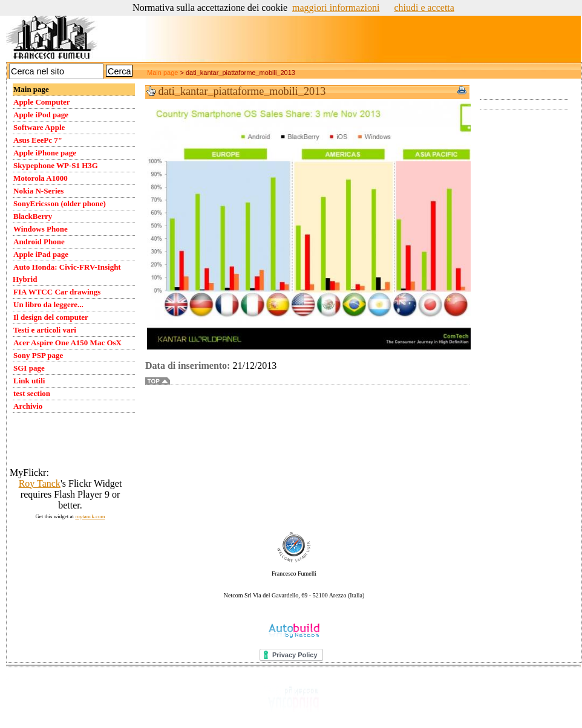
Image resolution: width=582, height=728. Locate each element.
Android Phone (39, 242)
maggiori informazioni (336, 8)
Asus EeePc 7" (38, 140)
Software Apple (39, 127)
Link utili (29, 381)
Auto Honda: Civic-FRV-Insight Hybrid (67, 273)
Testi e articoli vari (45, 330)
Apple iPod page (41, 115)
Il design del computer (51, 317)
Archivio (28, 406)
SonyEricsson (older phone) (60, 203)
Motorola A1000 (41, 178)
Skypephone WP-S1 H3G (56, 165)
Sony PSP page (38, 355)
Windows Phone (41, 229)
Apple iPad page (41, 254)
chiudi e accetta (424, 8)
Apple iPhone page (45, 153)
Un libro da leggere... (48, 304)
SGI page (29, 368)
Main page (163, 73)
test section (32, 393)
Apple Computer (42, 102)
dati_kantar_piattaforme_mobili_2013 (235, 91)
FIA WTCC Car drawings (57, 292)
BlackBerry (33, 216)
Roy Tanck (40, 483)
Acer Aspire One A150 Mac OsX (67, 343)
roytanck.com (90, 516)
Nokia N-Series (38, 191)
